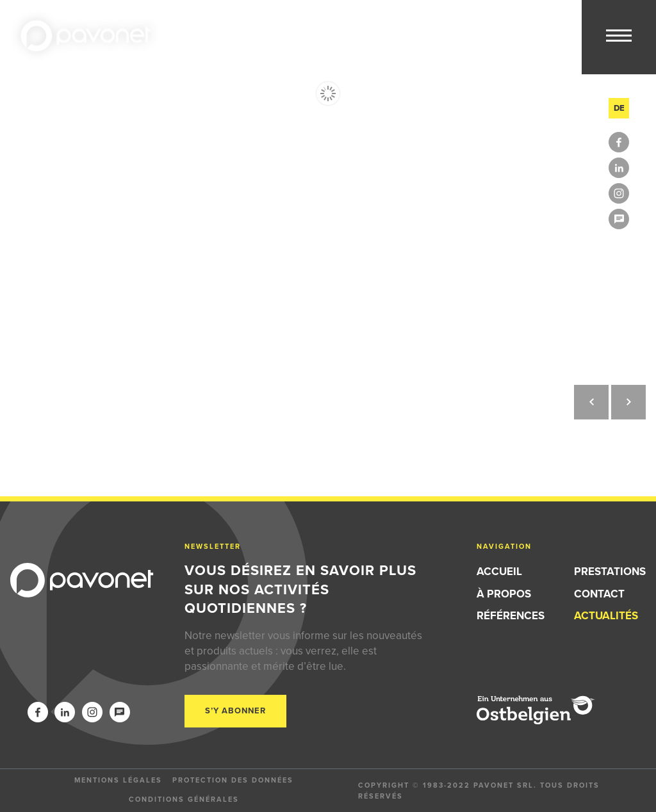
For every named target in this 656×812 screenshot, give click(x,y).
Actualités (606, 616)
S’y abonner (235, 710)
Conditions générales (184, 799)
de (619, 108)
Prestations (610, 572)
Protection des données (233, 780)
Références (511, 616)
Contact (599, 594)
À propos (504, 594)
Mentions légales (118, 780)
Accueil (499, 572)
